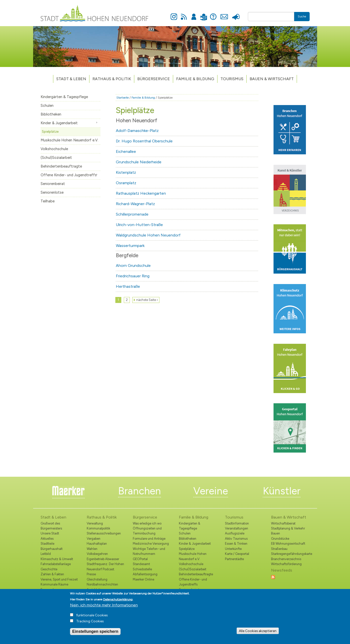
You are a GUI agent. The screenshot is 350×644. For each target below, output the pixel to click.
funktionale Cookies (92, 618)
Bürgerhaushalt (52, 549)
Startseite (123, 98)
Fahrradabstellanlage (56, 564)
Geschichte (49, 569)
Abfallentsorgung (145, 574)
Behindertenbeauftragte (61, 166)
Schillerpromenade (132, 214)
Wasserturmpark (130, 246)
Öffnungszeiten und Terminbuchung (147, 531)
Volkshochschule (54, 149)
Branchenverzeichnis (286, 559)
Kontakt (224, 14)
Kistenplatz (126, 172)
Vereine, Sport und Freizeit (59, 579)
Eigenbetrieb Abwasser (103, 559)
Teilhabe (48, 201)
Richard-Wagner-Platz (135, 204)
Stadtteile (47, 544)
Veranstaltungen (237, 528)
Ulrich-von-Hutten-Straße (139, 225)
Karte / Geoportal (237, 554)
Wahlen (92, 549)
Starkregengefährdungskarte (290, 554)
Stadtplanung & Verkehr (288, 528)
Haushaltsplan (97, 544)
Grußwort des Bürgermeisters (51, 526)
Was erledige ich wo (147, 523)
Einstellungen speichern (95, 634)
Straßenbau (279, 549)
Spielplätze (50, 131)
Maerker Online (143, 579)
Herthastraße (128, 286)
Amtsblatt (94, 590)
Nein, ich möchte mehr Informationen (104, 608)
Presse (236, 14)
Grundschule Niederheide (139, 162)
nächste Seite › (147, 300)
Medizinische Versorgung (151, 544)
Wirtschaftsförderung (286, 564)
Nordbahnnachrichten (102, 584)
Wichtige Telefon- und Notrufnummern (149, 551)
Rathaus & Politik (112, 79)
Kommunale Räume (54, 584)
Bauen (276, 533)
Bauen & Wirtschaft (272, 79)
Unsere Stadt (50, 533)
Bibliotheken (51, 114)
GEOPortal (140, 559)
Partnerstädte (234, 559)
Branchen (140, 491)
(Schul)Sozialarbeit (56, 158)
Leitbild (46, 554)
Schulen (47, 106)
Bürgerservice (154, 79)
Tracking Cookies (90, 624)
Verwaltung (95, 523)
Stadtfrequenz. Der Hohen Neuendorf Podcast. (105, 566)
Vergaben (94, 539)
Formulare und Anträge (149, 539)
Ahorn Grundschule (133, 265)
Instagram (174, 14)
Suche (302, 16)
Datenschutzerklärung (118, 602)
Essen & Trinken (236, 544)
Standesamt (141, 564)
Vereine (211, 491)
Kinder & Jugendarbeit (59, 123)
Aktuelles (47, 539)
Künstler (282, 491)
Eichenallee (126, 151)
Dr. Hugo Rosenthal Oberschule (144, 141)
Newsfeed (184, 14)
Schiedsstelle (142, 569)
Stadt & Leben (71, 79)
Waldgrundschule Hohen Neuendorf (148, 235)
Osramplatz (126, 183)
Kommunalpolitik (98, 528)
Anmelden (194, 14)
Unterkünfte (233, 549)
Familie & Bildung (195, 79)
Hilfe (213, 14)
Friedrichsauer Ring (133, 276)
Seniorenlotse (52, 192)
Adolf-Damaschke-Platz (137, 131)
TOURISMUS (232, 79)
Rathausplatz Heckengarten (141, 193)
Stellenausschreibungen (104, 533)
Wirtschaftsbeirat (283, 523)
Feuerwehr (48, 590)
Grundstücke (280, 539)
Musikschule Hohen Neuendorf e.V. (70, 140)
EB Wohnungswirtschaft (288, 544)
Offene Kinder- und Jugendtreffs (69, 175)
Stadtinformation (237, 523)
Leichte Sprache (204, 14)
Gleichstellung (97, 579)
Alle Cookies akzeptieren (258, 633)
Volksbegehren (97, 554)
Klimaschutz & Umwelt (57, 559)
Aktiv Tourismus (236, 539)
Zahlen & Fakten (52, 574)
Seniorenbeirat (53, 184)
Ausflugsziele (235, 533)
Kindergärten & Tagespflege (64, 97)
